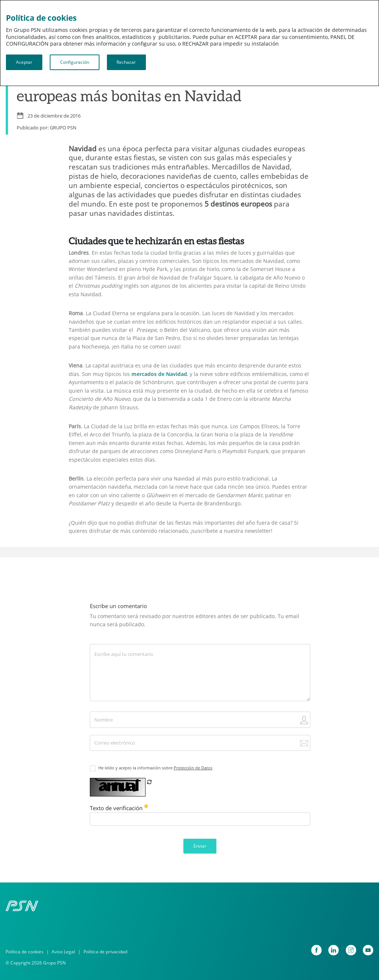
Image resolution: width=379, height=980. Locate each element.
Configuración (75, 62)
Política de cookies (24, 952)
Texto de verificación (119, 808)
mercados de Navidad (159, 374)
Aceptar (24, 62)
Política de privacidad (105, 952)
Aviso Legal (63, 952)
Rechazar (126, 62)
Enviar (200, 846)
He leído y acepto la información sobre (155, 768)
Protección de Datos (193, 768)
